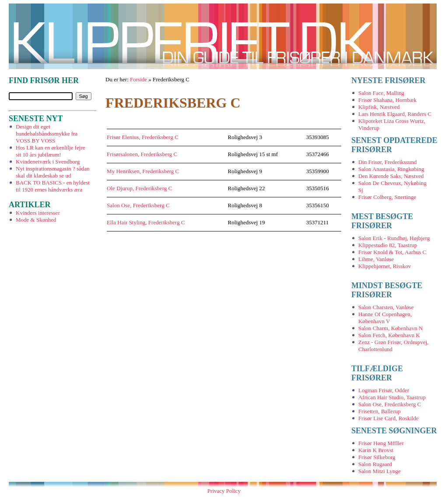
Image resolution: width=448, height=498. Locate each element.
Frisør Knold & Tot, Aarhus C (392, 252)
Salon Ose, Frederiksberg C (138, 205)
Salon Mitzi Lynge (380, 471)
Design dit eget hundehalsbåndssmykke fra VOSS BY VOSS (47, 134)
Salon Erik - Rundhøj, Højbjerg (394, 238)
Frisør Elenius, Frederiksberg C (143, 137)
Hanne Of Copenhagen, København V (385, 318)
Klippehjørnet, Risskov (385, 266)
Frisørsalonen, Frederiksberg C (142, 154)
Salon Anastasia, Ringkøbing (391, 169)
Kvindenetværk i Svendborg (48, 162)
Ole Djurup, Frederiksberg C (139, 188)
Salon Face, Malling (381, 93)
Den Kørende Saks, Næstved (391, 176)
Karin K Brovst (376, 450)
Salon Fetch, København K (389, 335)
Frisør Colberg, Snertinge (387, 197)
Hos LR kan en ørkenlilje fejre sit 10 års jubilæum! (50, 151)
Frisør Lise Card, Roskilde (388, 418)
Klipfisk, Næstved (379, 107)
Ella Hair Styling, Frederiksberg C (146, 222)
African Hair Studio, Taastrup (392, 397)
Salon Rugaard (375, 464)
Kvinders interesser (38, 213)
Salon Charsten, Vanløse (386, 307)
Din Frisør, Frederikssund (387, 162)
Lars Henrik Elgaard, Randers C (395, 114)
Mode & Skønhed (36, 220)
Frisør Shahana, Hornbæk (387, 100)
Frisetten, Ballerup (380, 411)
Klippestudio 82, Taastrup (388, 245)
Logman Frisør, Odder (384, 390)
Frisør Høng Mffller (381, 443)
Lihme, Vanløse (376, 259)
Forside (138, 79)
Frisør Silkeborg (377, 457)
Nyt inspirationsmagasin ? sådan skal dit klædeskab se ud (53, 172)
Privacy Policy (224, 491)
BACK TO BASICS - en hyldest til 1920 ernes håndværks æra (53, 186)
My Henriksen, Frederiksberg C (143, 171)
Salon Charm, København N (390, 328)
